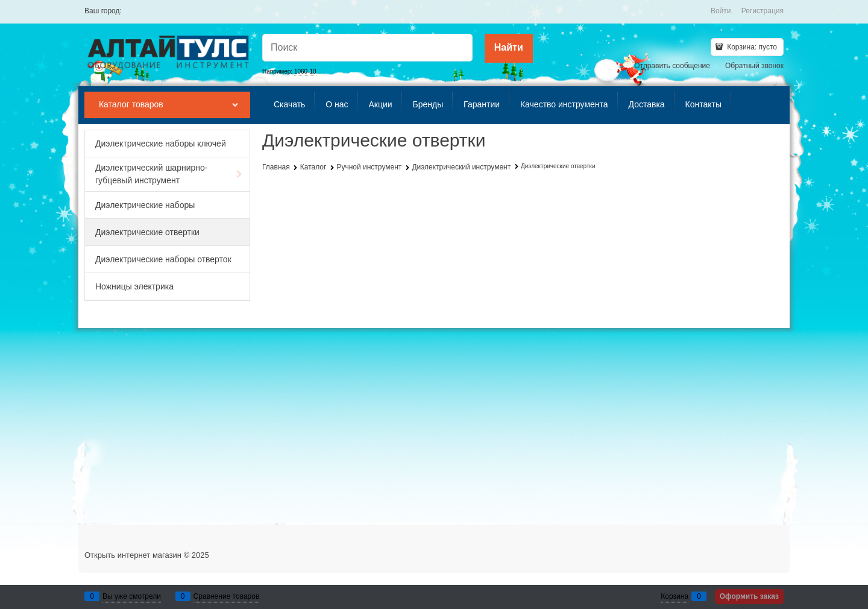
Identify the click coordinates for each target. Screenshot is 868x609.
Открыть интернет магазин (133, 555)
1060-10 (305, 71)
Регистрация (763, 11)
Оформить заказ (749, 596)
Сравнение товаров (227, 596)
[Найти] (509, 48)
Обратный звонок (754, 66)
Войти (721, 11)
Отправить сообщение (672, 66)
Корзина (675, 596)
